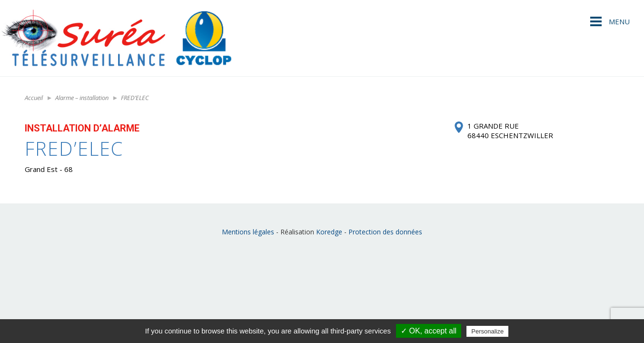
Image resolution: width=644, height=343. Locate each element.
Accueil (34, 98)
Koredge (329, 232)
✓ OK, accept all (429, 331)
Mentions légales (248, 232)
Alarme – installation (82, 98)
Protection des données (385, 232)
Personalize (487, 331)
